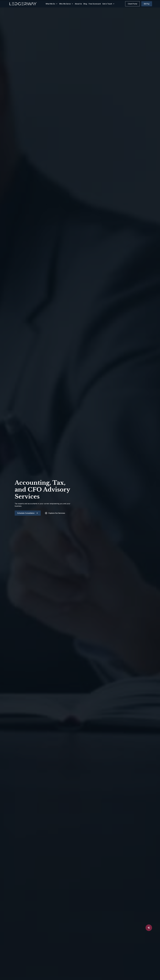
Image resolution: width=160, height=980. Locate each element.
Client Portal (132, 4)
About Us (78, 4)
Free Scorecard (95, 4)
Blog (85, 4)
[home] (23, 4)
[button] (52, 4)
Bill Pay (147, 4)
